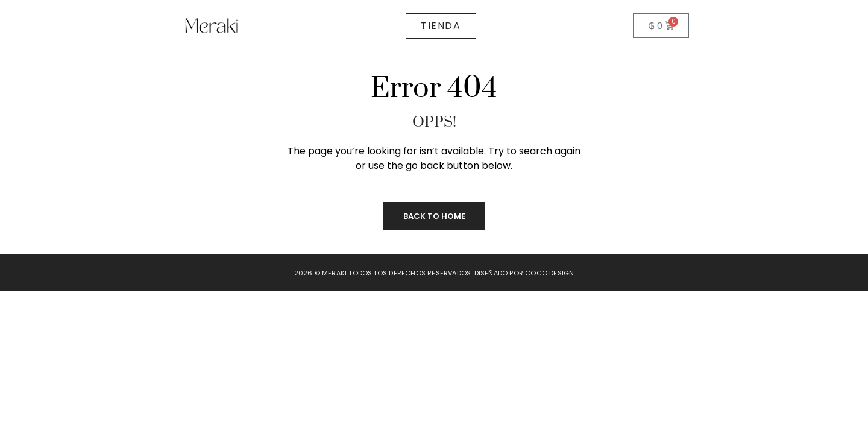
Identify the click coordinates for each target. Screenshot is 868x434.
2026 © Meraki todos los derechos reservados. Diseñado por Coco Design (434, 273)
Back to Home (434, 216)
